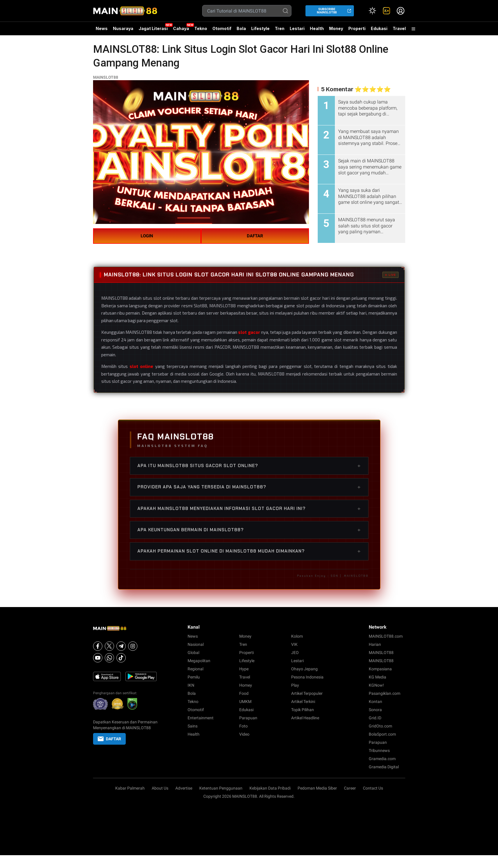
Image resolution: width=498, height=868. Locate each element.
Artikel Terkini (303, 702)
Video (244, 734)
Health (317, 28)
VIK (294, 644)
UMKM (245, 702)
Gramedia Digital (384, 767)
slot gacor (249, 332)
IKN (191, 685)
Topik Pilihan (303, 710)
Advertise (184, 788)
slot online (141, 366)
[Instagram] (133, 646)
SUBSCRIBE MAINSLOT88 (327, 11)
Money (336, 28)
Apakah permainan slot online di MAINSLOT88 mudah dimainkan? (249, 551)
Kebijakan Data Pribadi (270, 788)
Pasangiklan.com (385, 693)
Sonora (375, 710)
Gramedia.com (382, 759)
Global (193, 653)
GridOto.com (380, 726)
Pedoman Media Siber (317, 788)
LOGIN (147, 236)
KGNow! (376, 685)
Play (295, 685)
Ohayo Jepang (304, 669)
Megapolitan (199, 661)
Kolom (297, 636)
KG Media (378, 677)
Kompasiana (380, 669)
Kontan (375, 702)
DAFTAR (255, 236)
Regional (195, 669)
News (102, 28)
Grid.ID (375, 718)
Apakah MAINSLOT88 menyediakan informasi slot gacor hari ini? (249, 508)
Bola (241, 28)
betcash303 (456, 639)
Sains (193, 726)
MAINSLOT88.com (386, 636)
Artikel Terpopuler (307, 693)
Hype (244, 669)
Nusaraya (123, 28)
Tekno (201, 28)
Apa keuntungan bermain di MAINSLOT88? (249, 530)
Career (350, 788)
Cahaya (181, 28)
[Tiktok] (121, 658)
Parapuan (248, 718)
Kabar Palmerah (130, 788)
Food (244, 693)
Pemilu (194, 677)
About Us (160, 788)
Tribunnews (379, 750)
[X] (109, 646)
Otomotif (222, 28)
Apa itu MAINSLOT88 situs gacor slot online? (249, 466)
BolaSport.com (382, 734)
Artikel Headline (305, 718)
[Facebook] (98, 646)
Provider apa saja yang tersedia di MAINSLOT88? (249, 487)
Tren (280, 28)
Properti (357, 28)
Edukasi (379, 28)
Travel (399, 28)
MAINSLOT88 (106, 77)
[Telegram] (121, 646)
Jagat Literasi (153, 28)
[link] (387, 11)
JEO (295, 653)
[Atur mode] (373, 11)
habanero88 (434, 639)
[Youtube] (98, 658)
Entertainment (201, 718)
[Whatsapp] (109, 658)
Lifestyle (260, 28)
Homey (246, 685)
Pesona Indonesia (307, 677)
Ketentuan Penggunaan (221, 788)
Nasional (196, 644)
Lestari (297, 31)
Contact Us (373, 788)
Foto (243, 726)
